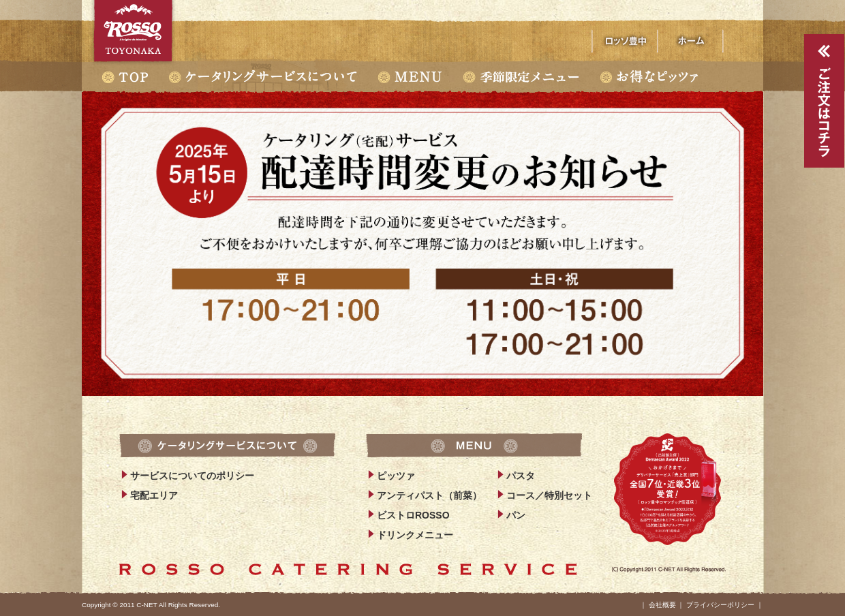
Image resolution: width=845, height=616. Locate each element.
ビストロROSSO (413, 515)
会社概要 (662, 605)
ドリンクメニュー (415, 535)
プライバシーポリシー (720, 605)
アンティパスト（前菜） (429, 495)
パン (516, 515)
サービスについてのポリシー (192, 476)
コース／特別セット (549, 495)
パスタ (521, 476)
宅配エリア (154, 495)
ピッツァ (396, 476)
